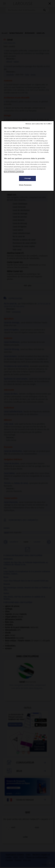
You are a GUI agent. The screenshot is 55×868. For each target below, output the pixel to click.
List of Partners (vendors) (14, 172)
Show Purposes (25, 185)
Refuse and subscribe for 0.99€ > (39, 124)
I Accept (27, 178)
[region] (27, 156)
